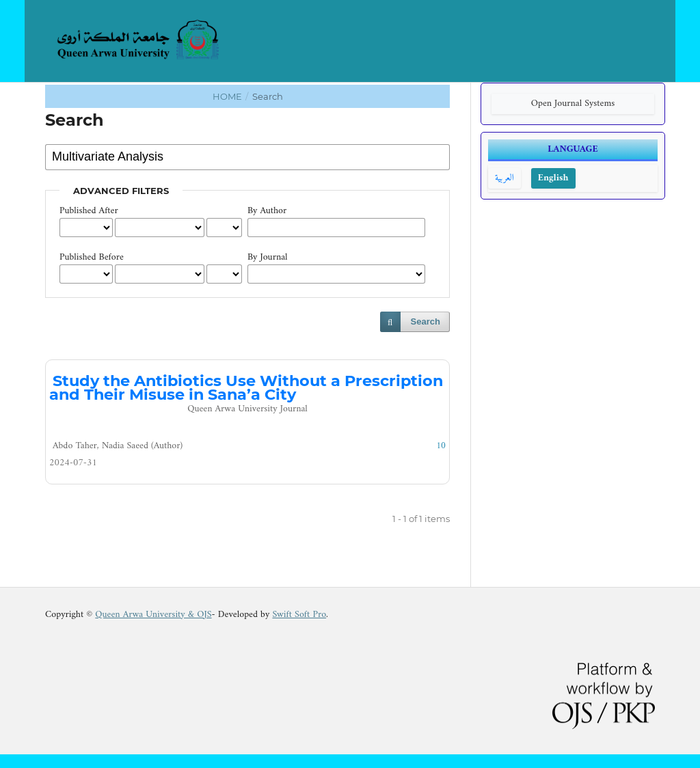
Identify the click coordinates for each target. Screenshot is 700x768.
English (553, 178)
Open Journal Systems (573, 104)
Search (426, 321)
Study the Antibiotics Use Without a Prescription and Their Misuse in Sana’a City (247, 394)
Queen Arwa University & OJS (153, 615)
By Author (267, 211)
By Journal (268, 258)
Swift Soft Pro (299, 615)
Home (228, 96)
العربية (504, 178)
